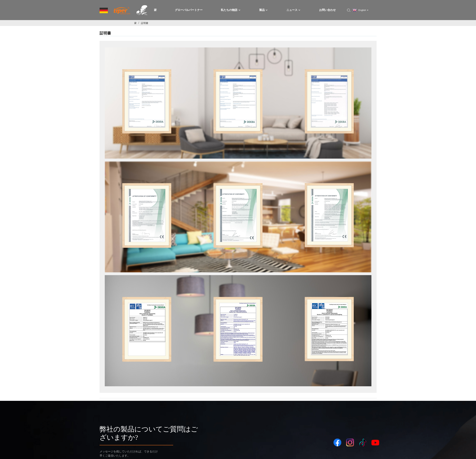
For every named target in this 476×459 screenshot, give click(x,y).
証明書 (145, 23)
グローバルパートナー (189, 10)
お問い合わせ (327, 10)
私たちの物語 (231, 10)
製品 (264, 10)
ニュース (294, 10)
